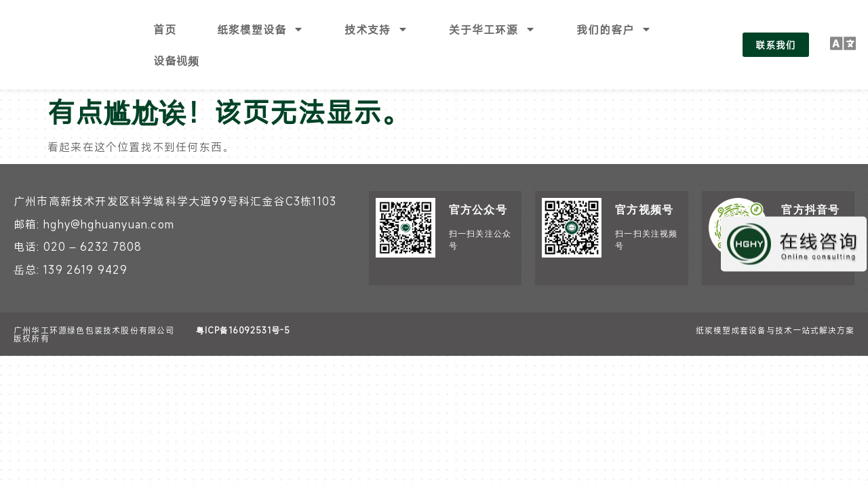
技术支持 (376, 29)
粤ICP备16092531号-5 (243, 299)
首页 (165, 29)
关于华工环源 (492, 29)
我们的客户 (614, 29)
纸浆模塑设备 (260, 29)
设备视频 (176, 60)
